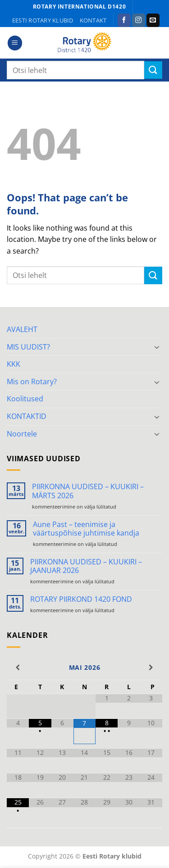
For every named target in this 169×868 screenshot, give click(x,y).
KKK (14, 364)
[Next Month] (151, 668)
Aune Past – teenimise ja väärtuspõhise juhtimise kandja (86, 529)
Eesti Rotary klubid (43, 20)
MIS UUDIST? (28, 347)
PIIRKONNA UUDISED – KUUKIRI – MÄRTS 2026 (88, 491)
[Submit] (153, 70)
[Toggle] (157, 347)
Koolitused (25, 399)
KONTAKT (93, 20)
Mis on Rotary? (32, 382)
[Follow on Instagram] (139, 20)
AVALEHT (22, 329)
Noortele (22, 434)
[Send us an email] (153, 20)
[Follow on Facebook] (124, 20)
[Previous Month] (18, 668)
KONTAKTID (27, 416)
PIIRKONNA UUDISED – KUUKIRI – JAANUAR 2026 (86, 566)
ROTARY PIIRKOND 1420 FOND (81, 599)
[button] (15, 43)
